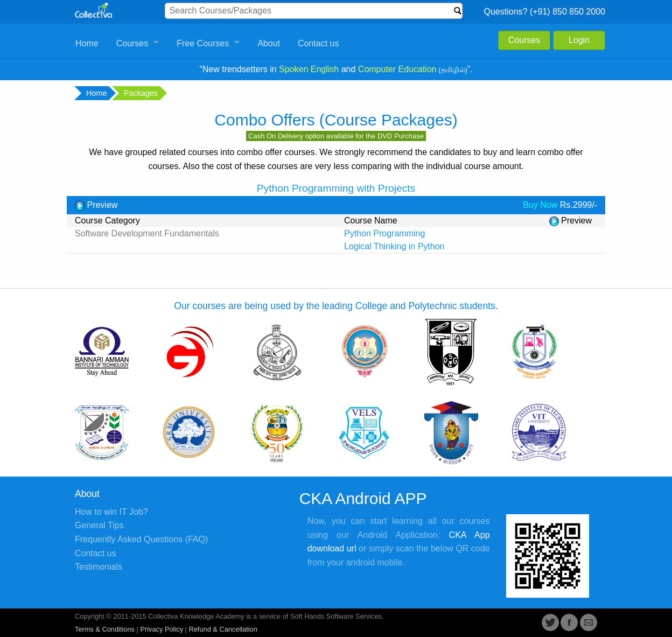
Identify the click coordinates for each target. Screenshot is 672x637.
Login (579, 40)
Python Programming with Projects (336, 188)
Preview (96, 205)
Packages (139, 93)
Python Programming (384, 233)
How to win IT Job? (111, 512)
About (269, 43)
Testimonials (99, 567)
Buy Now (540, 205)
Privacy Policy (162, 629)
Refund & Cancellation (223, 629)
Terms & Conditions (105, 629)
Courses (132, 43)
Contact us (318, 43)
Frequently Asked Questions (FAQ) (141, 539)
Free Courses (203, 43)
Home (87, 43)
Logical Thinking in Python (394, 246)
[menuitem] (87, 44)
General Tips (99, 525)
